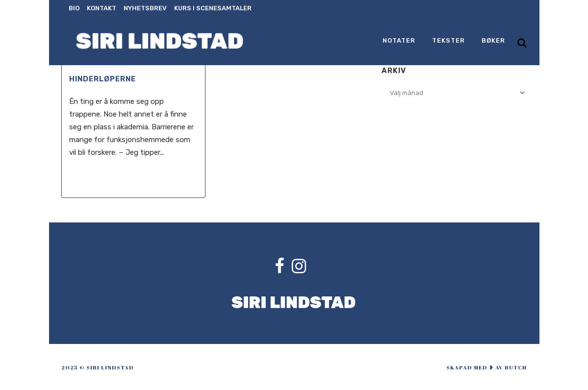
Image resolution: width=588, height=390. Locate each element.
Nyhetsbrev (145, 8)
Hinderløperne (102, 79)
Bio (74, 8)
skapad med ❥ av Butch (486, 367)
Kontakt (102, 8)
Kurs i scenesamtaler (213, 8)
